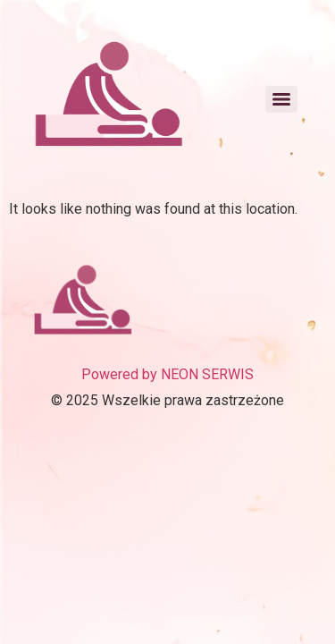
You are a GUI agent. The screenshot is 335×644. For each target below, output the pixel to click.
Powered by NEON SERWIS (167, 374)
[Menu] (281, 99)
